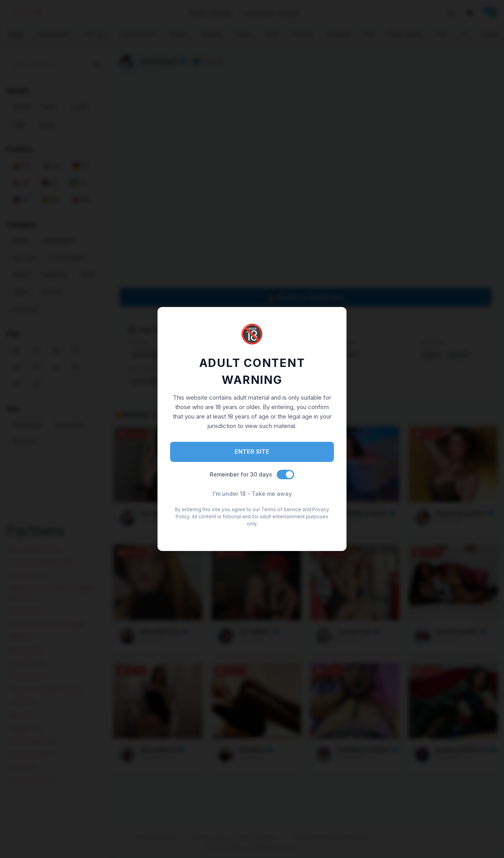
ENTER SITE (252, 451)
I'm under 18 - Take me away (252, 494)
